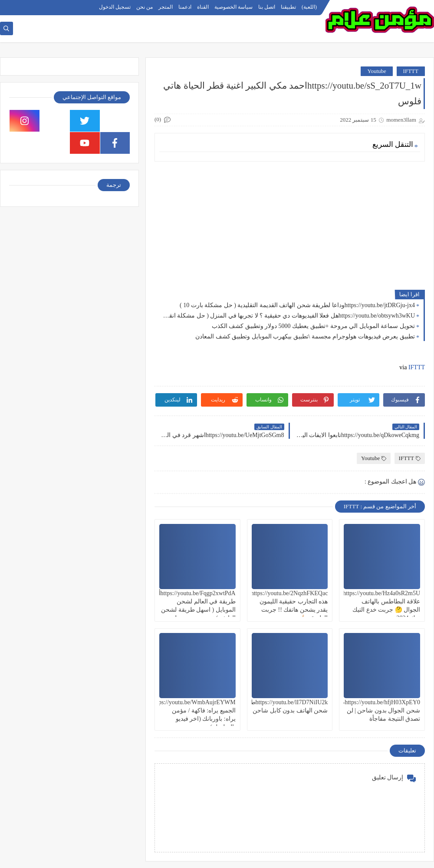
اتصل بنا (267, 7)
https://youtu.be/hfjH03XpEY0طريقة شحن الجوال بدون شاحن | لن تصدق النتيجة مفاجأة (374, 711)
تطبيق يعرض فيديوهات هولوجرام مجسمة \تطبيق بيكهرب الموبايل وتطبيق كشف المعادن (305, 336)
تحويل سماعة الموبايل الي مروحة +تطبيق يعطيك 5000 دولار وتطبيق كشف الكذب (313, 326)
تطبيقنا (288, 7)
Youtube (376, 71)
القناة (203, 7)
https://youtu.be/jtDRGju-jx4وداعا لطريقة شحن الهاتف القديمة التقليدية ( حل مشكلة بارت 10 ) (297, 305)
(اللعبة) (309, 7)
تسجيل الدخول (115, 7)
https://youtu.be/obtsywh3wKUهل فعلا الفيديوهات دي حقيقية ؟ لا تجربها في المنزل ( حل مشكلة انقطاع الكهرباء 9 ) (287, 316)
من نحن (145, 7)
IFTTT (411, 71)
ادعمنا (185, 7)
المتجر (166, 7)
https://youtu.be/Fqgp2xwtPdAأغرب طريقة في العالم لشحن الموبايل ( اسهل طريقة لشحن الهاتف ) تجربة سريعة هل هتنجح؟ (191, 610)
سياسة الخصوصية (233, 7)
